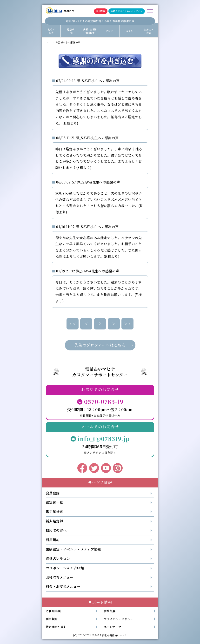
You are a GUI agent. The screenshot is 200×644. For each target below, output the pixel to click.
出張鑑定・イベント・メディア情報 (73, 549)
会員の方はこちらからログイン (127, 11)
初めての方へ (56, 530)
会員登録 (53, 493)
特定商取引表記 (56, 627)
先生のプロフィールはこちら (100, 345)
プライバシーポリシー (119, 619)
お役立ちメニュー (60, 577)
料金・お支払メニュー (63, 586)
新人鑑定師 (54, 521)
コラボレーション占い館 (65, 568)
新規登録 (101, 11)
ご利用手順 (53, 611)
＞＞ (128, 324)
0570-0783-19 (104, 401)
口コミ (110, 31)
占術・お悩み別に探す (90, 31)
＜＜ (73, 324)
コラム (129, 31)
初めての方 (51, 31)
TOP (50, 42)
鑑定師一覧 (70, 31)
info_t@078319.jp (104, 438)
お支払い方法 (148, 31)
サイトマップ (112, 627)
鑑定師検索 (54, 512)
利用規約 (53, 540)
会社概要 (110, 611)
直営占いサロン (58, 559)
